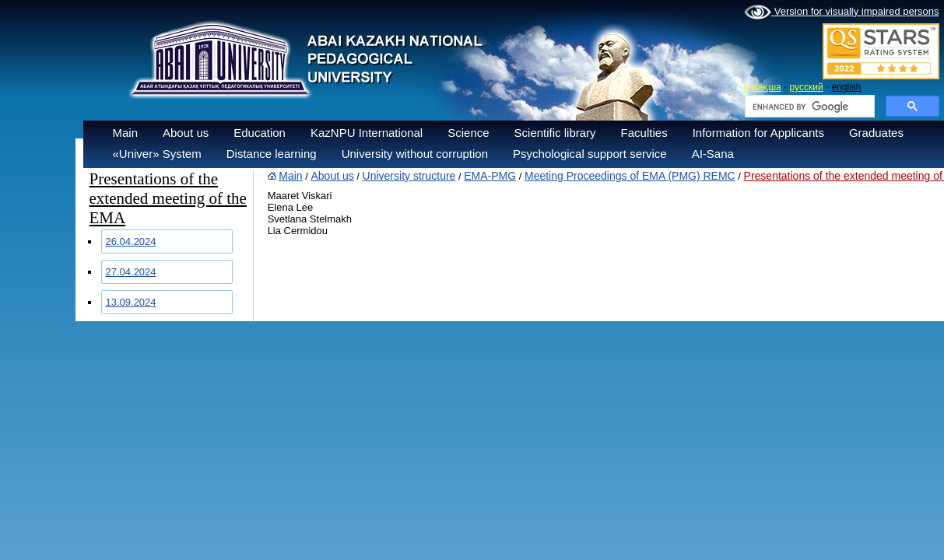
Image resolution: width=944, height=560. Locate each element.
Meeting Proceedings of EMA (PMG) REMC (630, 176)
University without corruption (415, 154)
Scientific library (555, 133)
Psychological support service (590, 154)
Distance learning (272, 154)
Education (260, 133)
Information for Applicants (758, 133)
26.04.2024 (131, 241)
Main (126, 133)
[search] (808, 107)
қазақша (762, 87)
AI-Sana (713, 154)
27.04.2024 (131, 272)
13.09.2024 (131, 302)
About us (186, 133)
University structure (409, 176)
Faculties (644, 133)
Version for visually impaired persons (841, 12)
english (846, 87)
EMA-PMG (490, 176)
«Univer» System (157, 154)
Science (468, 133)
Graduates (876, 133)
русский (807, 87)
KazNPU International (367, 133)
